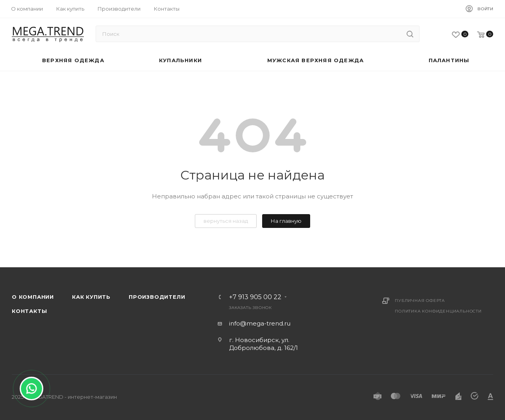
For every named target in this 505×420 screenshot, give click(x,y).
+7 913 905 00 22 (255, 297)
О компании (33, 297)
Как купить (91, 297)
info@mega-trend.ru (260, 323)
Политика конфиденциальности (438, 311)
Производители (157, 297)
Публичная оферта (420, 301)
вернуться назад (226, 221)
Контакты (29, 311)
